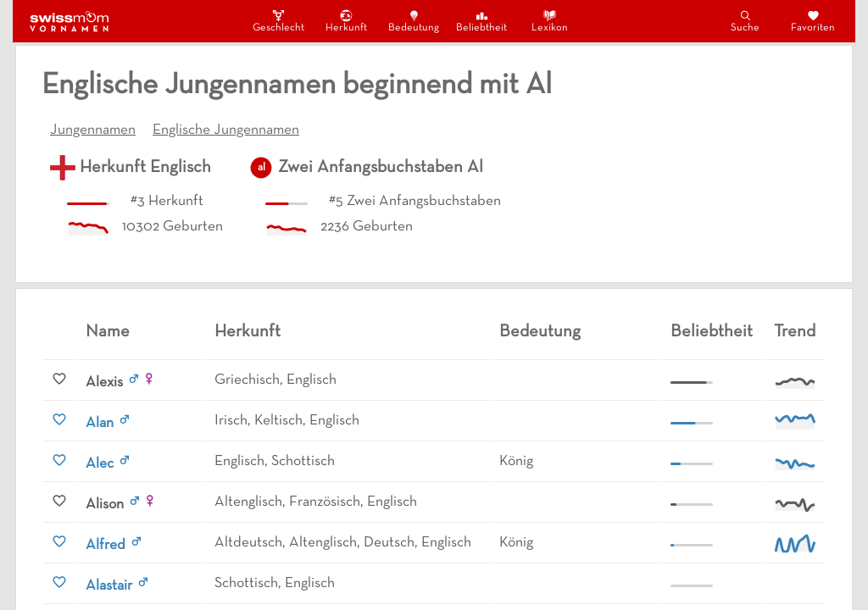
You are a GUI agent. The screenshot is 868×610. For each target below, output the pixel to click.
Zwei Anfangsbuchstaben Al (381, 168)
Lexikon (550, 21)
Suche (745, 21)
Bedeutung (414, 21)
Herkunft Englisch (145, 168)
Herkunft (346, 21)
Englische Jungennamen (226, 130)
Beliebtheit (481, 21)
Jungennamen (93, 130)
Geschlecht (278, 21)
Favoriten (813, 21)
